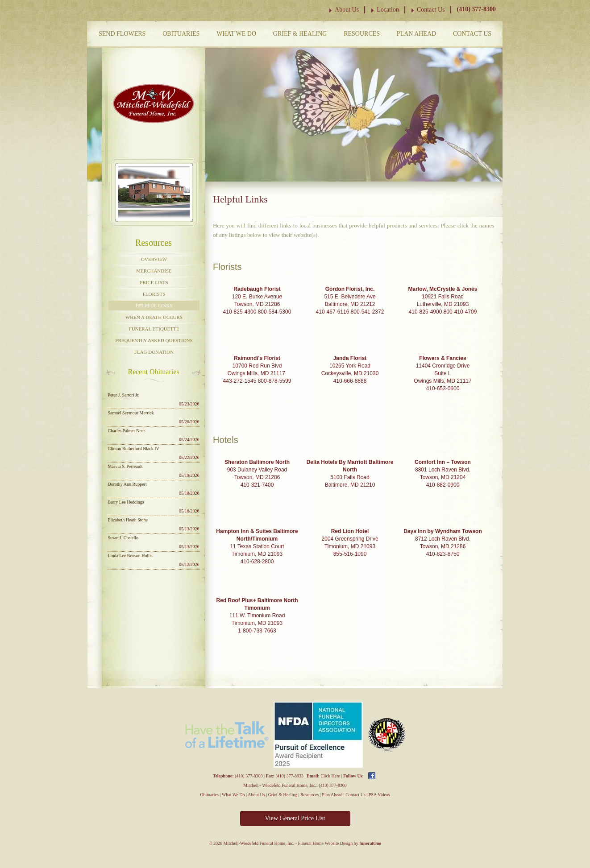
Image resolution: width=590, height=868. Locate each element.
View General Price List (295, 818)
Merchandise (154, 271)
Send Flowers (122, 34)
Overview (154, 259)
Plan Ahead (416, 34)
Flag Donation (154, 352)
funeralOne (370, 843)
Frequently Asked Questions (154, 340)
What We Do (236, 34)
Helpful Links (154, 306)
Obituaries (181, 34)
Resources (362, 34)
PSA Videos (379, 795)
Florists (154, 294)
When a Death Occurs (154, 317)
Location (388, 10)
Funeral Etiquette (154, 329)
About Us (347, 10)
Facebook (372, 776)
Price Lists (154, 282)
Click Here (330, 776)
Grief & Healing (300, 34)
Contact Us (431, 10)
